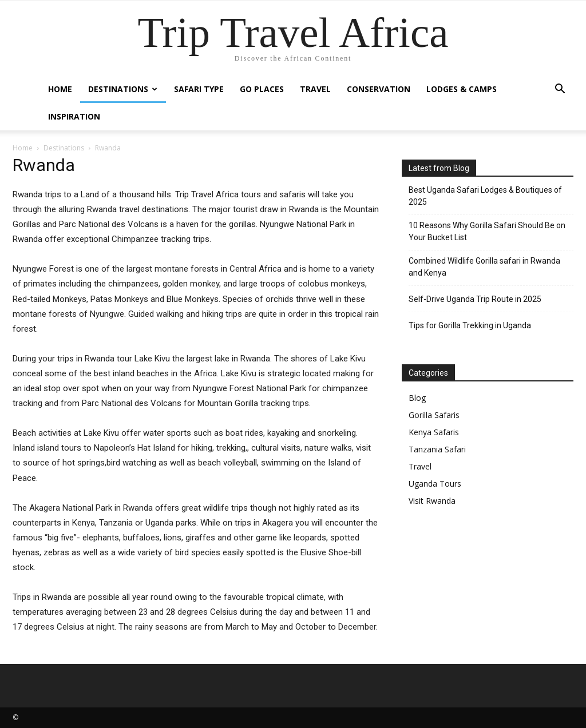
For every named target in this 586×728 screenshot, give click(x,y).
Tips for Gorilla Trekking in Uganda (470, 325)
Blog (417, 398)
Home (60, 89)
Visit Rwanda (432, 501)
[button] (560, 90)
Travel (315, 89)
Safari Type (199, 89)
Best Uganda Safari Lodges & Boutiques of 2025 (485, 196)
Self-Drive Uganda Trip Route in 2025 (475, 299)
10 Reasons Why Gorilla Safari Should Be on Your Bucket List (487, 231)
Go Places (262, 89)
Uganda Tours (435, 484)
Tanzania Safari (437, 449)
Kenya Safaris (434, 432)
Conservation (379, 89)
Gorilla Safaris (434, 415)
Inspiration (74, 116)
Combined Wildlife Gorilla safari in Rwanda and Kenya (484, 267)
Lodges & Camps (462, 89)
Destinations (123, 89)
